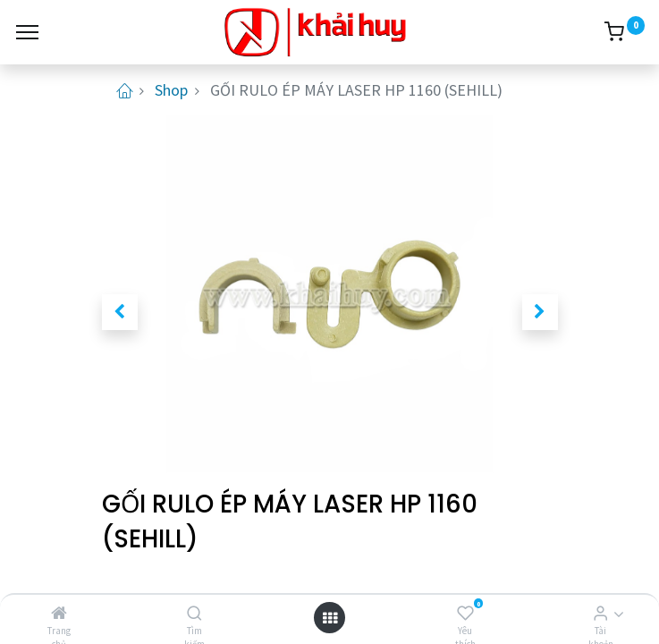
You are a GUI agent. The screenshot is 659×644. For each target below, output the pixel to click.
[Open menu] (330, 618)
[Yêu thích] (465, 613)
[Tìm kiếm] (194, 613)
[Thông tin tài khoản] (600, 613)
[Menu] (27, 32)
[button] (120, 312)
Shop (171, 90)
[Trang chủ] (59, 613)
